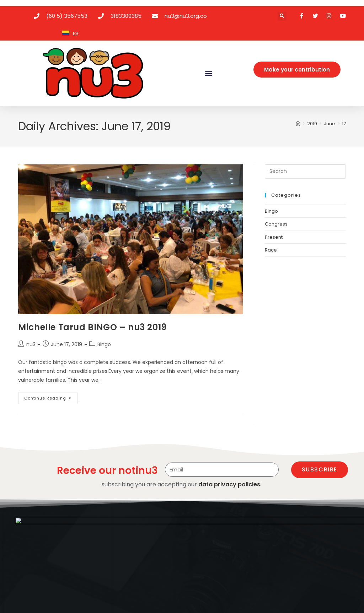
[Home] (298, 124)
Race (271, 250)
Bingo (104, 344)
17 (344, 124)
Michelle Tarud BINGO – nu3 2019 (92, 327)
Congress (276, 224)
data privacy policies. (230, 484)
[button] (282, 16)
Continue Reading (51, 397)
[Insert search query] (305, 171)
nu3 (31, 344)
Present (274, 237)
